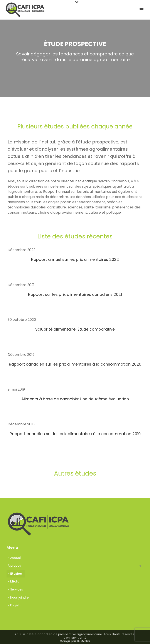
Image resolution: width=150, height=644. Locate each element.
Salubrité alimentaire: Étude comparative (75, 329)
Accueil (14, 558)
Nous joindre (18, 597)
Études (15, 574)
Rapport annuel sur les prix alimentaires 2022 (75, 259)
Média (13, 581)
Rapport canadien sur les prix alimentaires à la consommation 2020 (75, 364)
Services (15, 589)
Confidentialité (75, 638)
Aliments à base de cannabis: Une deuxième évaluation (75, 399)
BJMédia (84, 641)
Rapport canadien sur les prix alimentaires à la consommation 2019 (75, 434)
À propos (14, 566)
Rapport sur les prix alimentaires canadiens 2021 (75, 294)
